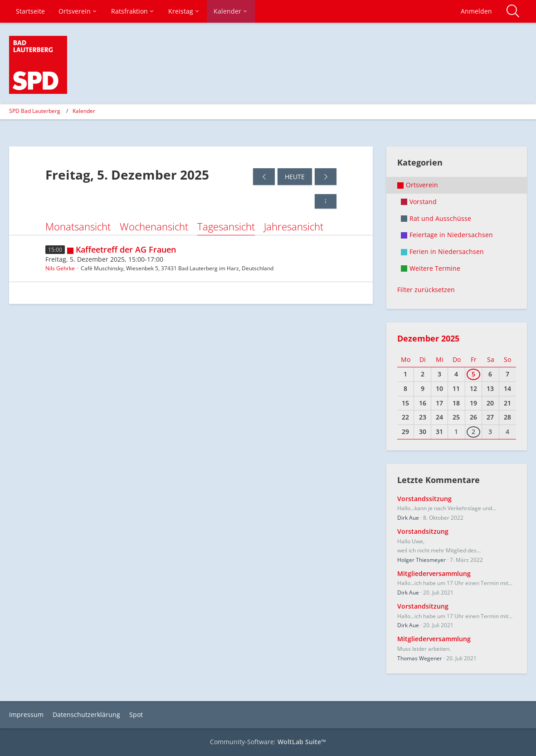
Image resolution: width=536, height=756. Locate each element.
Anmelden (476, 11)
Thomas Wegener (420, 658)
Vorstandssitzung (424, 499)
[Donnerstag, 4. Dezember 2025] (264, 177)
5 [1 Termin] (473, 374)
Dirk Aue (408, 518)
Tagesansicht (226, 226)
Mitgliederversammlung (434, 573)
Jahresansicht (294, 226)
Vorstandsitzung (423, 531)
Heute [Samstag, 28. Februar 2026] (295, 177)
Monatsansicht (78, 226)
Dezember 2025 (428, 338)
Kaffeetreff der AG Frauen (126, 249)
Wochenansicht (154, 226)
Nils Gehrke (60, 268)
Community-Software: (268, 742)
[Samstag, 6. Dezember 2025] (326, 177)
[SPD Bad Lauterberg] (38, 65)
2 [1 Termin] (473, 432)
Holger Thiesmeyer (421, 560)
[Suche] (513, 11)
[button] (326, 201)
